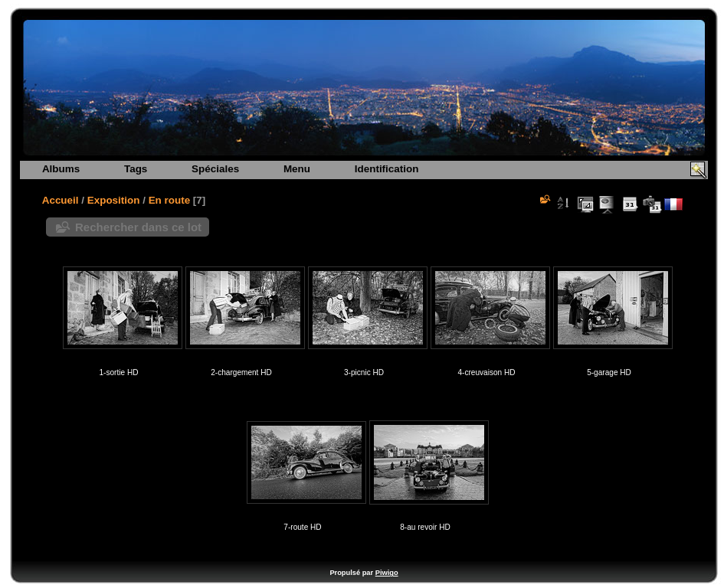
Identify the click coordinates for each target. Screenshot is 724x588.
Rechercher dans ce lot (138, 227)
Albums (61, 169)
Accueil (61, 200)
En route (170, 200)
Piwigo (387, 573)
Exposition (114, 200)
